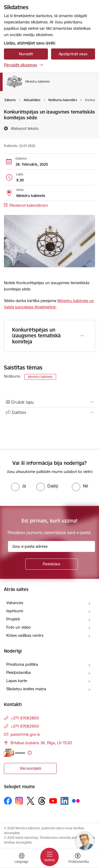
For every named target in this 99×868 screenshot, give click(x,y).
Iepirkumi (15, 611)
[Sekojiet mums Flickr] (76, 801)
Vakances (15, 603)
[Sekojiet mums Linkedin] (65, 801)
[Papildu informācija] (30, 753)
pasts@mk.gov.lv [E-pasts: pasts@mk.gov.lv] (25, 734)
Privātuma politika (22, 664)
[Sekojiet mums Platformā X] (31, 801)
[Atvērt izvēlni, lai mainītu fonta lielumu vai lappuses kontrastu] (78, 859)
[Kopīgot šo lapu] (49, 412)
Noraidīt (26, 54)
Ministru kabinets (40, 377)
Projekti (13, 619)
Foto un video (19, 627)
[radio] (18, 486)
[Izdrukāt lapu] (49, 402)
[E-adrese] (14, 753)
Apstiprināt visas (73, 54)
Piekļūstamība (19, 672)
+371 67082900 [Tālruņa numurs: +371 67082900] (25, 726)
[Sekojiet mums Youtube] (53, 801)
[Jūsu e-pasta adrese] (51, 546)
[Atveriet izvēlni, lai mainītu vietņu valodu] (22, 859)
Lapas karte (17, 681)
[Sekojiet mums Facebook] (8, 801)
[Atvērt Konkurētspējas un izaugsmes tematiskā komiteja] (82, 336)
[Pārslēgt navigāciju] (49, 857)
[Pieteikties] (52, 564)
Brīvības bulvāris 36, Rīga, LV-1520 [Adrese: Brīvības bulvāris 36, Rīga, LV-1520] (41, 743)
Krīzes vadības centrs (25, 635)
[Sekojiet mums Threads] (42, 801)
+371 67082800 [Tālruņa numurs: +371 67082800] (25, 718)
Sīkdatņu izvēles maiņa (26, 689)
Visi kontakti (30, 768)
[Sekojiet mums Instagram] (19, 801)
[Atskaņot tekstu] (25, 128)
